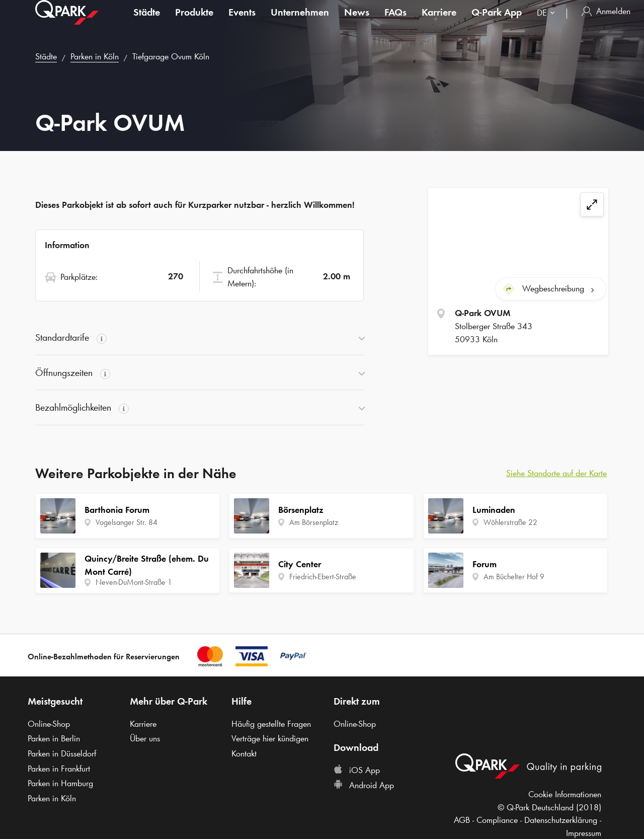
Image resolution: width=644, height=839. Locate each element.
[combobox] (548, 24)
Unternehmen (300, 22)
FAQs (395, 22)
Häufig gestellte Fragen (271, 724)
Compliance (497, 820)
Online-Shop (49, 724)
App (497, 22)
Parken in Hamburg (60, 783)
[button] (199, 338)
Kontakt (244, 753)
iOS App (357, 770)
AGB (462, 820)
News (357, 22)
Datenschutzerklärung (561, 820)
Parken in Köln (95, 56)
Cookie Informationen (565, 794)
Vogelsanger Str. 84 (127, 522)
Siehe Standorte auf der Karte (556, 473)
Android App (364, 785)
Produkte (194, 22)
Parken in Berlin (54, 738)
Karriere (439, 22)
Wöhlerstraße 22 (510, 522)
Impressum (584, 833)
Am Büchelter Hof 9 (514, 577)
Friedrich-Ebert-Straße (323, 577)
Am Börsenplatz (314, 522)
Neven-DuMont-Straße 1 (134, 582)
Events (242, 22)
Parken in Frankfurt (59, 769)
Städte (147, 22)
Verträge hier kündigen (270, 738)
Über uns (145, 738)
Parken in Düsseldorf (62, 753)
